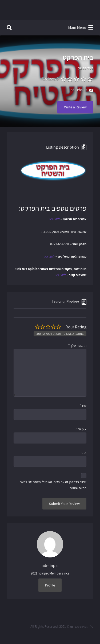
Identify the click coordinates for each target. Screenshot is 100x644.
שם (83, 406)
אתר (84, 453)
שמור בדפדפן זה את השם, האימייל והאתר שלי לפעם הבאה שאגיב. (53, 485)
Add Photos (82, 90)
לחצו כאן (54, 219)
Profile (50, 585)
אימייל (81, 429)
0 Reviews (50, 79)
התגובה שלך (77, 346)
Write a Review (75, 107)
